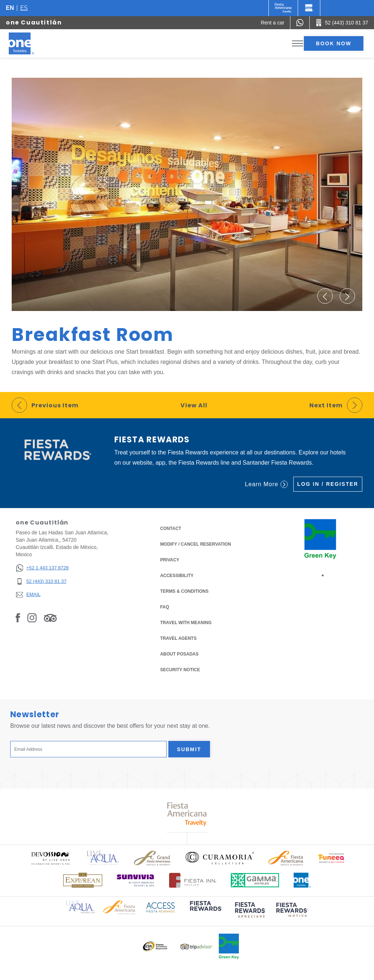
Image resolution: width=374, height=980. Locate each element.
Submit (189, 749)
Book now (334, 43)
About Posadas (179, 654)
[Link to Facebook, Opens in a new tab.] (18, 618)
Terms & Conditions (184, 591)
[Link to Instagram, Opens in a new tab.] (32, 618)
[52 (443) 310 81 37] (42, 582)
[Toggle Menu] (297, 44)
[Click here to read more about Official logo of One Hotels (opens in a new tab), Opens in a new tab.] (302, 880)
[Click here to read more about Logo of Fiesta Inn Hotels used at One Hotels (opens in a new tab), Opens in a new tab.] (193, 880)
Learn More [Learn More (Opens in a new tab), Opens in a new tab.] (266, 484)
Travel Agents (178, 638)
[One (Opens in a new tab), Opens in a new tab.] (283, 8)
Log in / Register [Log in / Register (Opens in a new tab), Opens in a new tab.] (328, 484)
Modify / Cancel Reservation (195, 544)
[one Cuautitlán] (30, 43)
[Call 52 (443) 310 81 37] (342, 23)
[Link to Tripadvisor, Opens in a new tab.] (50, 618)
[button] (325, 296)
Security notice (180, 670)
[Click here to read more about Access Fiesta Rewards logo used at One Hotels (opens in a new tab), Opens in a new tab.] (161, 907)
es (24, 8)
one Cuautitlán (34, 22)
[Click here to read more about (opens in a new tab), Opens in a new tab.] (205, 911)
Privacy (169, 559)
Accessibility (177, 576)
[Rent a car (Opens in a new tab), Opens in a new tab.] (273, 23)
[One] (309, 8)
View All (194, 405)
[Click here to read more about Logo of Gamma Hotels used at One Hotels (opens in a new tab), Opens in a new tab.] (255, 880)
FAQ (165, 607)
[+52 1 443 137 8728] (42, 568)
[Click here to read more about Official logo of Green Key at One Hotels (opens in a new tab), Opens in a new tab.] (229, 946)
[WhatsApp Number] (300, 23)
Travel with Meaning (186, 623)
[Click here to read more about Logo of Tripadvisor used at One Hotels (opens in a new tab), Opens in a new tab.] (196, 947)
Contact (171, 529)
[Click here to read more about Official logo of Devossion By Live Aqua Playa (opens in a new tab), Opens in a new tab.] (50, 858)
